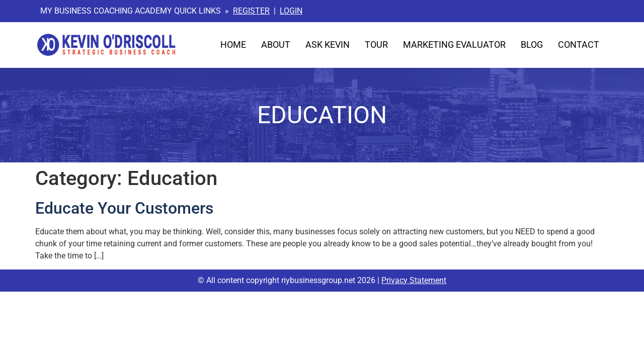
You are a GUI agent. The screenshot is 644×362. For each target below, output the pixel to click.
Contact (579, 45)
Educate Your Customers (124, 208)
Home (233, 45)
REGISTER (251, 11)
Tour (376, 45)
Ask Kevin (328, 45)
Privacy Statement (414, 280)
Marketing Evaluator (454, 45)
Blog (532, 45)
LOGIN (291, 11)
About (276, 45)
